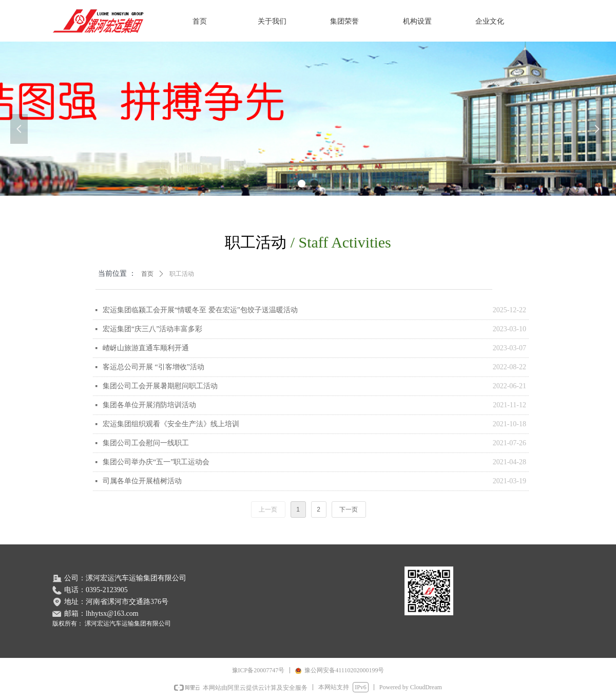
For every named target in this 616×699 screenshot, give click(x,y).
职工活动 (182, 274)
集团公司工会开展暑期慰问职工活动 (160, 386)
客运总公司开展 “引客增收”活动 (153, 367)
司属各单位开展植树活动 (142, 481)
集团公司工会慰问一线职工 (146, 443)
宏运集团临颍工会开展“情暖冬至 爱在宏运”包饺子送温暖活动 (200, 310)
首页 (147, 274)
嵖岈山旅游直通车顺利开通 (146, 348)
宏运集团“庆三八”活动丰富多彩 (152, 329)
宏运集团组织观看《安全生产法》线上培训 (171, 424)
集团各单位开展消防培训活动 (149, 405)
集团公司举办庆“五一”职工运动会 (156, 462)
